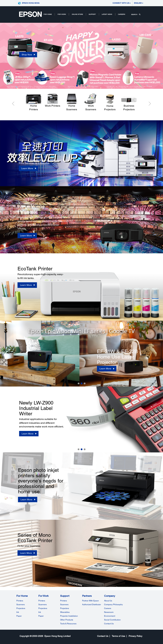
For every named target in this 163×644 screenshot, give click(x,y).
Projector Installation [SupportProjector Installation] (69, 616)
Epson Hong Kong (31, 3)
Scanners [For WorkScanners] (43, 605)
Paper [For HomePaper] (19, 616)
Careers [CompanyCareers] (108, 608)
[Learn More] (28, 168)
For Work (62, 14)
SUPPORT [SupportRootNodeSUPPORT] (92, 14)
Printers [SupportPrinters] (64, 601)
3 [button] (83, 86)
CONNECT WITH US (122, 3)
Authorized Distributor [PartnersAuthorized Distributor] (92, 605)
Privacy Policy (135, 636)
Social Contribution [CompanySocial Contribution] (112, 620)
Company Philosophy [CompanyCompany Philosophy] (113, 605)
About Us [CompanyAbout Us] (108, 601)
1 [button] (77, 86)
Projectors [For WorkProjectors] (43, 608)
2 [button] (80, 86)
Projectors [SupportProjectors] (65, 608)
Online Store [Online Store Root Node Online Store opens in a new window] (77, 14)
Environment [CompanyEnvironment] (110, 616)
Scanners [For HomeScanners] (21, 605)
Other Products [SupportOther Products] (67, 620)
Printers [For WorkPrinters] (42, 601)
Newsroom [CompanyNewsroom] (109, 612)
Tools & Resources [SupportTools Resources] (68, 624)
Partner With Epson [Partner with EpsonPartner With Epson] (90, 601)
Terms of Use (118, 636)
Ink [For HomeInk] (18, 612)
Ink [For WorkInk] (40, 612)
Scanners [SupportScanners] (64, 605)
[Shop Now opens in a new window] (28, 55)
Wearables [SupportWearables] (65, 612)
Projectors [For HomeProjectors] (21, 608)
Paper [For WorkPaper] (41, 616)
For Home (48, 14)
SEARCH (136, 14)
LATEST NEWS (107, 14)
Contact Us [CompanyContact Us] (109, 624)
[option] (81, 56)
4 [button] (86, 86)
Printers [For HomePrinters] (20, 601)
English (139, 3)
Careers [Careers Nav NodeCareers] (122, 14)
